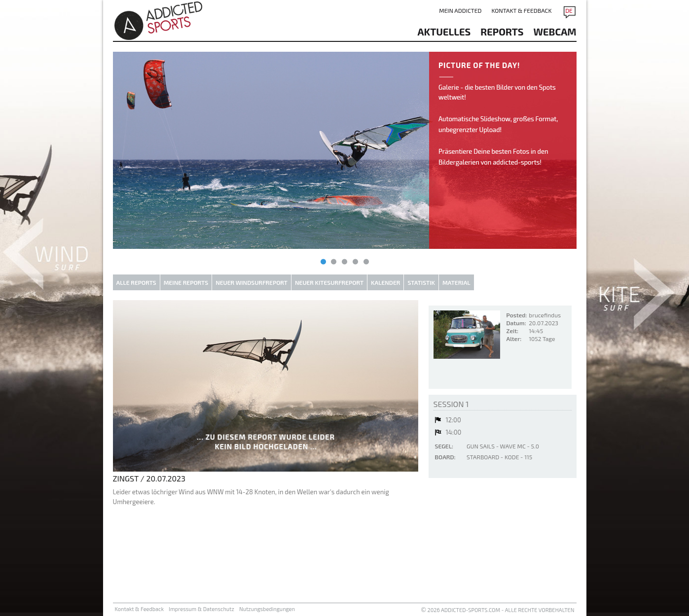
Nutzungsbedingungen (267, 609)
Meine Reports (186, 282)
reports (502, 32)
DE (569, 10)
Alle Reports (136, 282)
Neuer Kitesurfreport (329, 282)
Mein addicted (460, 10)
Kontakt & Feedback (521, 10)
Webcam (555, 32)
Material (456, 282)
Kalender (385, 282)
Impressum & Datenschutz (201, 609)
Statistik (421, 282)
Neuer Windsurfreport (252, 282)
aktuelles (444, 32)
